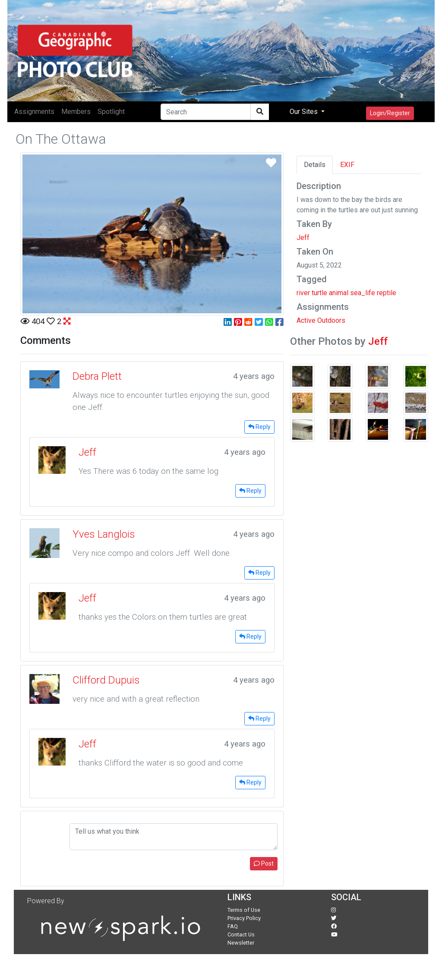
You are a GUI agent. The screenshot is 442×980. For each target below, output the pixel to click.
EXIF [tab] (347, 165)
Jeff (303, 238)
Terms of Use (244, 910)
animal (339, 293)
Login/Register (390, 113)
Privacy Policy (244, 918)
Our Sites (305, 112)
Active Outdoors (321, 320)
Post (264, 863)
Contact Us (241, 934)
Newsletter (241, 943)
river (303, 293)
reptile (387, 293)
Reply (259, 427)
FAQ (233, 926)
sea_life (363, 293)
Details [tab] (315, 165)
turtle (319, 293)
